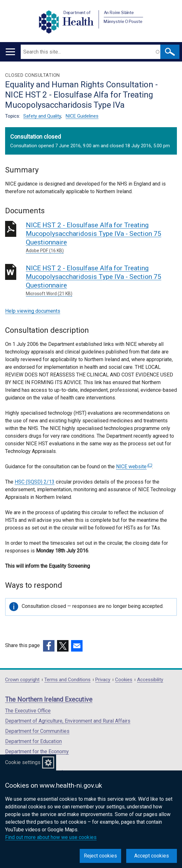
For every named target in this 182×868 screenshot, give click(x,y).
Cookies (124, 680)
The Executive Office (28, 711)
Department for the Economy (37, 751)
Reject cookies (100, 856)
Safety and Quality (42, 116)
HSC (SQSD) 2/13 (35, 482)
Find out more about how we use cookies (51, 837)
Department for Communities (37, 731)
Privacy (103, 680)
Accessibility (150, 680)
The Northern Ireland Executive (49, 699)
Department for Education (33, 741)
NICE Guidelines (82, 116)
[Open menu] (10, 52)
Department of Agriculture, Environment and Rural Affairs (68, 721)
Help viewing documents (33, 311)
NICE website (134, 467)
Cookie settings (23, 762)
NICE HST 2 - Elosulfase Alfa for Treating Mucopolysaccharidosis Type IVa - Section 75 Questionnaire (101, 238)
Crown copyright (22, 680)
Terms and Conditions (67, 680)
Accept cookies (152, 856)
